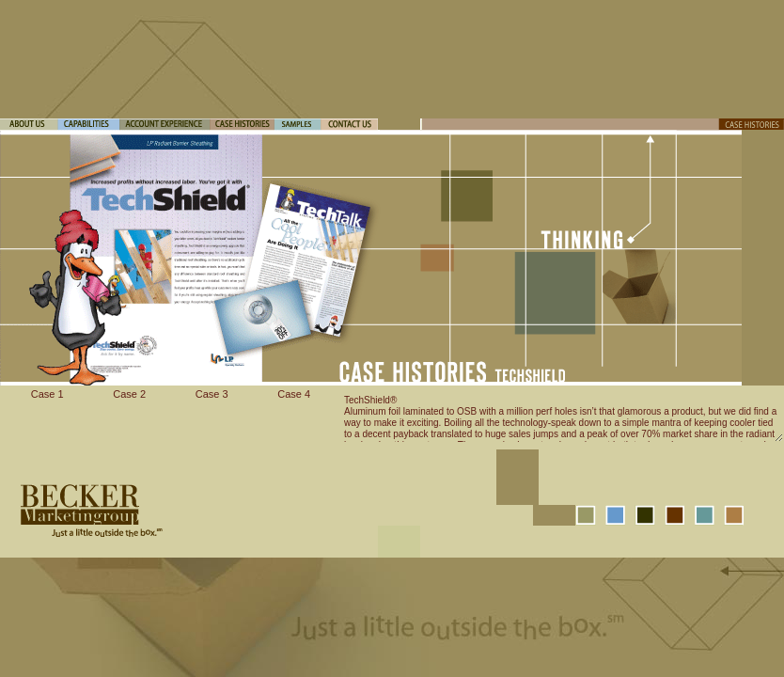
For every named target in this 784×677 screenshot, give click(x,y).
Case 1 (47, 394)
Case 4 (294, 394)
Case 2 (129, 394)
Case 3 (212, 394)
